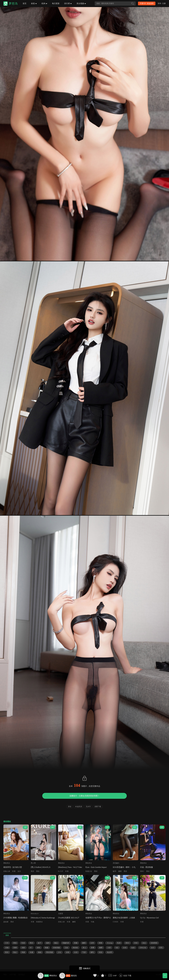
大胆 (109, 948)
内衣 (136, 943)
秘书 (114, 871)
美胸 (100, 943)
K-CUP (61, 871)
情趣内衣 (66, 943)
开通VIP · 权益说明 (147, 3)
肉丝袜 (75, 948)
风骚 (23, 952)
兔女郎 (109, 952)
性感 (23, 943)
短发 (133, 948)
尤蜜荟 (61, 914)
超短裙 (6, 922)
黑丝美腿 (50, 952)
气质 (84, 952)
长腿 (31, 952)
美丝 (32, 871)
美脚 (15, 948)
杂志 (144, 943)
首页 (25, 3)
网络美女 (53, 976)
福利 (48, 943)
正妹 (66, 948)
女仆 (19, 871)
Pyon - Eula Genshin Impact (96, 867)
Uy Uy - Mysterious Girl (149, 918)
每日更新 (56, 3)
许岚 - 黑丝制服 (147, 867)
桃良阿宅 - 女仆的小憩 (13, 867)
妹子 (40, 943)
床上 (84, 948)
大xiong (110, 943)
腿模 (120, 871)
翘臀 (101, 948)
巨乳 (161, 948)
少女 (59, 952)
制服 (47, 948)
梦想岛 (13, 4)
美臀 (93, 948)
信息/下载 (127, 976)
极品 (56, 943)
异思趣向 (116, 863)
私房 (119, 943)
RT (31, 948)
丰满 (14, 871)
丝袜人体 (7, 871)
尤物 (7, 948)
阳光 (7, 952)
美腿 (76, 943)
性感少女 (89, 871)
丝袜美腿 (56, 948)
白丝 (76, 952)
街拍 (100, 952)
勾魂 (92, 922)
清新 (23, 948)
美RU (142, 871)
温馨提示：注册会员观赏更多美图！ (84, 796)
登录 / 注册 (162, 3)
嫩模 (74, 922)
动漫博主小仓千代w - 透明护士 (98, 918)
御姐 (40, 952)
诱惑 (15, 943)
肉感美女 (39, 922)
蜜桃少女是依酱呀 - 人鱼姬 (124, 918)
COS (7, 943)
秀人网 (33, 863)
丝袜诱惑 (154, 943)
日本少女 (143, 948)
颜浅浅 (74, 976)
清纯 (38, 948)
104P (115, 976)
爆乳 (92, 952)
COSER (115, 922)
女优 (125, 948)
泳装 (68, 952)
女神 (92, 943)
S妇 (117, 948)
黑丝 (38, 871)
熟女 (15, 952)
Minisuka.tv (35, 914)
